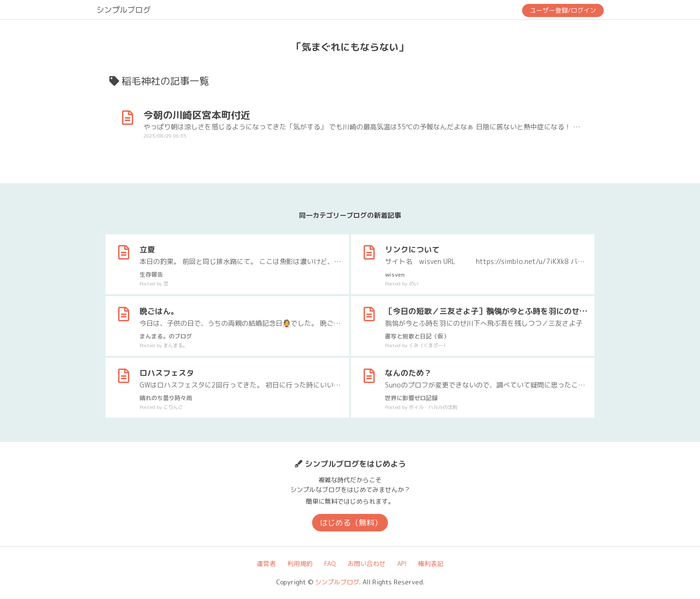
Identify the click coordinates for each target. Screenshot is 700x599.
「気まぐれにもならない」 (350, 47)
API (402, 564)
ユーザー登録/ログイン (563, 10)
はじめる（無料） (351, 523)
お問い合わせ (367, 564)
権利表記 (431, 564)
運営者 (266, 564)
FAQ (330, 564)
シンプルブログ (123, 10)
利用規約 (300, 564)
